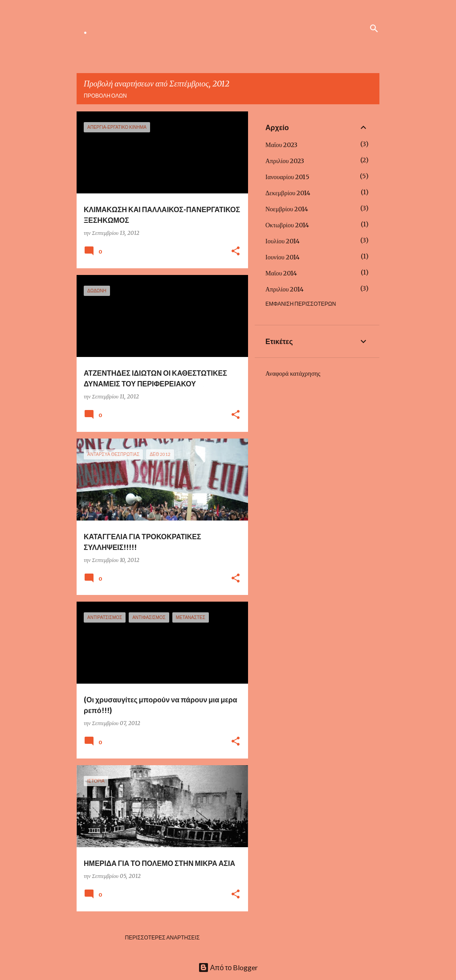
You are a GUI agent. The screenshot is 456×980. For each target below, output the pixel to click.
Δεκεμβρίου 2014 (288, 193)
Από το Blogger (228, 967)
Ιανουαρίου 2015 (287, 177)
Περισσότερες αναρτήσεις (163, 937)
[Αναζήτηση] (374, 29)
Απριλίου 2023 (285, 161)
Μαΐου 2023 (281, 145)
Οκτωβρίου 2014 (287, 225)
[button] (236, 252)
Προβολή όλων (105, 96)
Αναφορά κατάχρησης (293, 373)
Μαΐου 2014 (281, 273)
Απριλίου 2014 (285, 289)
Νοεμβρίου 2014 (287, 209)
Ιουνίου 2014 (283, 257)
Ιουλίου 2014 (283, 241)
